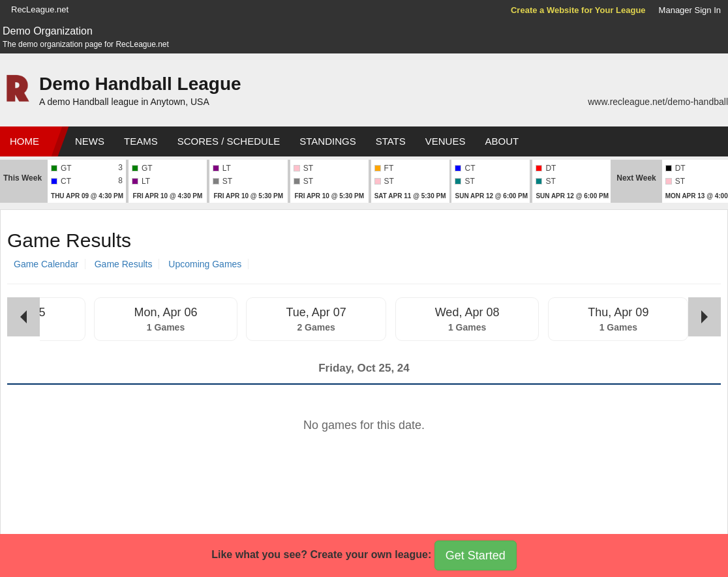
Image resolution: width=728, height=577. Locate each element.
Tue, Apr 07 (316, 312)
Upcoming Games (205, 264)
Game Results (124, 264)
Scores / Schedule (229, 141)
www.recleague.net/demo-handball (658, 102)
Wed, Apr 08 (467, 312)
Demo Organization (48, 31)
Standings (327, 141)
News (90, 141)
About (502, 141)
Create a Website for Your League (578, 10)
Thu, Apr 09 (618, 312)
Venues (446, 141)
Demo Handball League (140, 84)
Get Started (476, 555)
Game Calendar (46, 264)
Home (24, 141)
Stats (391, 141)
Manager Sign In (690, 10)
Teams (141, 141)
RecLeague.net (40, 9)
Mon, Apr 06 (165, 312)
